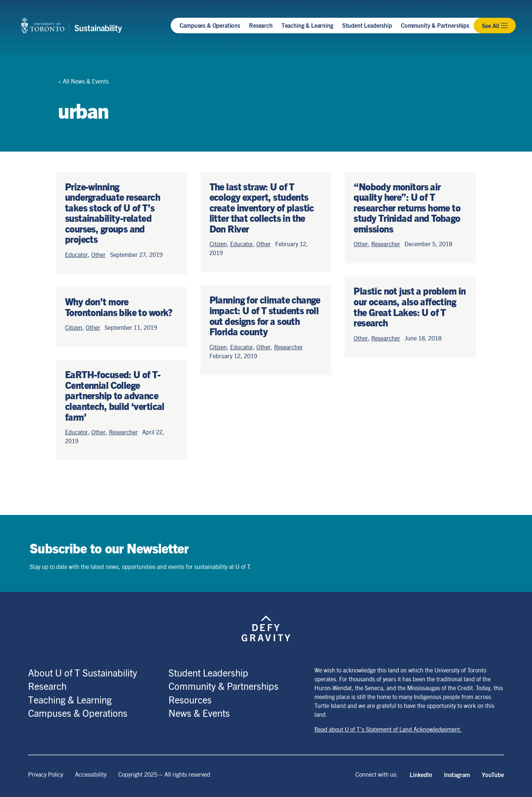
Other (98, 255)
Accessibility (91, 774)
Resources (190, 699)
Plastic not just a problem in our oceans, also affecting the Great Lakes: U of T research (410, 306)
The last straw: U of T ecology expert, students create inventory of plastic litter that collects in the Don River (262, 207)
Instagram (457, 774)
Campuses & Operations (210, 25)
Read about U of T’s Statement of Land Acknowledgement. (388, 729)
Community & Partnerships (435, 25)
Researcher (123, 432)
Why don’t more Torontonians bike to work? (119, 307)
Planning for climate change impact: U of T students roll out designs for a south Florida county (265, 315)
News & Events (199, 713)
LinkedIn (421, 774)
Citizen (74, 327)
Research (261, 25)
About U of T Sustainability (83, 672)
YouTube (493, 774)
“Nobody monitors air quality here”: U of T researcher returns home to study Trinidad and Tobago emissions (407, 207)
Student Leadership (367, 25)
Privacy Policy (46, 774)
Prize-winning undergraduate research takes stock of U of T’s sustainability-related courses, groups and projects (112, 213)
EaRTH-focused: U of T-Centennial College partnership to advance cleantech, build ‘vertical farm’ (115, 395)
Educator (76, 255)
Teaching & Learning (307, 25)
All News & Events (86, 81)
